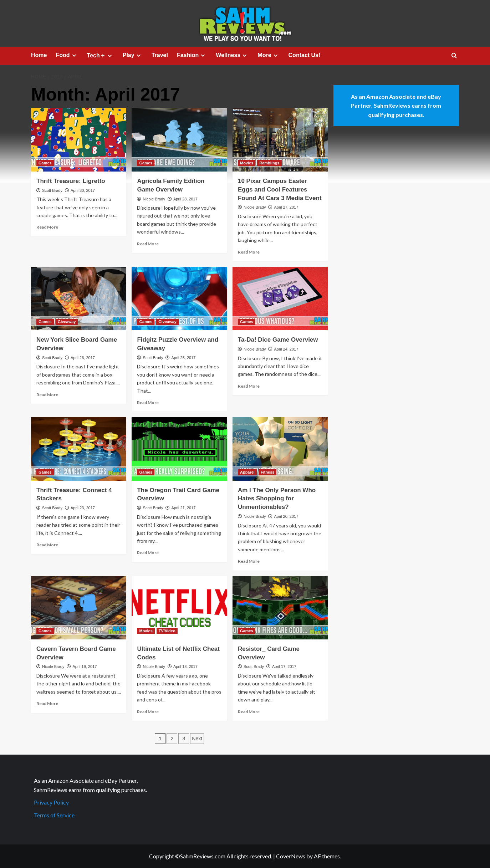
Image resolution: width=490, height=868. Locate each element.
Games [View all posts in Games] (45, 163)
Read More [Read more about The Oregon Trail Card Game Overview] (148, 553)
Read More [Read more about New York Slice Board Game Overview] (47, 395)
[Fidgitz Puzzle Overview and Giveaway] (179, 298)
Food (67, 55)
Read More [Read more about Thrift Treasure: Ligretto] (47, 227)
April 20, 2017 (286, 516)
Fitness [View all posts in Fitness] (268, 472)
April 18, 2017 (185, 667)
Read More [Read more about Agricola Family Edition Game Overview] (148, 244)
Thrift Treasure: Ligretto (71, 181)
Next (197, 739)
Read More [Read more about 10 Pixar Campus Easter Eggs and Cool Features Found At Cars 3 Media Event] (249, 252)
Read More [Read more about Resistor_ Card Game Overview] (249, 712)
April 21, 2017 (183, 508)
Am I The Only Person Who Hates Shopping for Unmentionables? (277, 499)
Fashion (192, 55)
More (268, 55)
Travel (160, 55)
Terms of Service (54, 815)
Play (133, 55)
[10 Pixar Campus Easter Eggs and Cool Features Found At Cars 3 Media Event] (280, 140)
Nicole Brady (154, 199)
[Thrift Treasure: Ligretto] (79, 140)
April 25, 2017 (183, 358)
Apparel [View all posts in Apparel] (247, 472)
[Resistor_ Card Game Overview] (280, 608)
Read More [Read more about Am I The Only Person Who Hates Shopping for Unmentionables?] (249, 561)
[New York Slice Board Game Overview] (79, 298)
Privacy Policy (51, 802)
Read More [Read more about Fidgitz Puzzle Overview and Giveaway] (148, 402)
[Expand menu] (74, 55)
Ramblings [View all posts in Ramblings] (269, 163)
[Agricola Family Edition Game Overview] (179, 140)
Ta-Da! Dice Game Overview (278, 340)
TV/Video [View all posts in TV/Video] (167, 631)
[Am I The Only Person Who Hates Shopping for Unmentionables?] (280, 449)
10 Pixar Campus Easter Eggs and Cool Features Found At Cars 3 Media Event (280, 190)
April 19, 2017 (85, 667)
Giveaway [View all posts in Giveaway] (67, 322)
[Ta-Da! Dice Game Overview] (280, 298)
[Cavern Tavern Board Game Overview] (79, 608)
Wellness (232, 55)
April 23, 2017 (83, 508)
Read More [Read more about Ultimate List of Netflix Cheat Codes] (148, 712)
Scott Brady (52, 190)
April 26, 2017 (83, 358)
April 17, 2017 (284, 667)
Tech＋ (100, 56)
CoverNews (291, 856)
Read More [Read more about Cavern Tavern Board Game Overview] (47, 703)
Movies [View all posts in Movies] (247, 163)
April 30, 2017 (83, 190)
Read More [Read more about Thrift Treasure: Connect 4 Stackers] (47, 545)
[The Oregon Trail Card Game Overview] (179, 449)
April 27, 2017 (286, 207)
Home (39, 55)
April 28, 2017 (185, 199)
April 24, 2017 (286, 349)
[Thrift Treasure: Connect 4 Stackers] (79, 449)
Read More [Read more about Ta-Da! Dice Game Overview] (249, 386)
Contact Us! (305, 55)
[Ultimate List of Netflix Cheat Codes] (179, 608)
